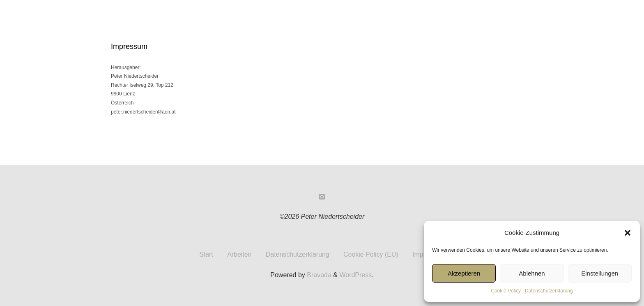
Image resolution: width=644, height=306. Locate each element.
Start (206, 254)
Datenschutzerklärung (549, 291)
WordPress (355, 275)
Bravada (318, 275)
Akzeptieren (464, 273)
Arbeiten (239, 254)
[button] (628, 233)
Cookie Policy (506, 291)
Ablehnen (532, 273)
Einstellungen (600, 273)
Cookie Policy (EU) (371, 254)
